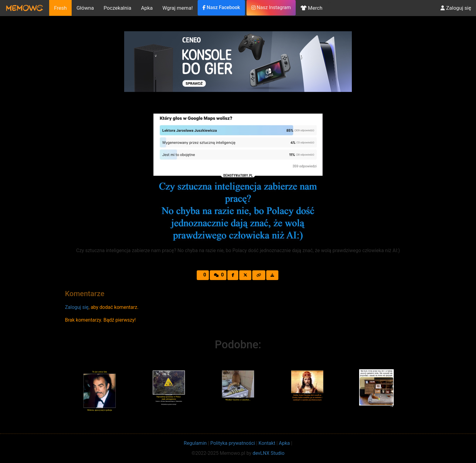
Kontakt (267, 443)
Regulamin (195, 443)
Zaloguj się (456, 8)
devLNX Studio (269, 453)
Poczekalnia (117, 8)
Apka (147, 8)
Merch (311, 8)
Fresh (60, 8)
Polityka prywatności (233, 443)
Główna (85, 8)
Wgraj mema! (178, 8)
